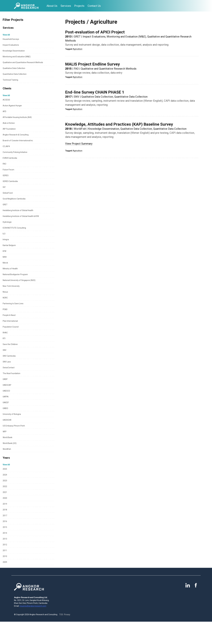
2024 (5, 475)
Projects (79, 6)
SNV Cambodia (9, 356)
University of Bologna (12, 414)
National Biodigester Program (15, 274)
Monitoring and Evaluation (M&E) (17, 57)
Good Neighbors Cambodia (14, 199)
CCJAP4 (6, 146)
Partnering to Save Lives (13, 304)
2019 (5, 504)
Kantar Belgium (9, 245)
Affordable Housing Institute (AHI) (17, 117)
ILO (4, 234)
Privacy (67, 614)
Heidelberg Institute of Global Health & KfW (21, 216)
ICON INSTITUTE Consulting (14, 228)
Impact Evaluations (11, 45)
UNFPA (6, 397)
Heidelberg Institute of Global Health (18, 210)
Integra (6, 239)
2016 (5, 521)
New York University (11, 286)
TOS (61, 614)
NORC (5, 298)
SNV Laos (7, 362)
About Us (52, 6)
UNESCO (6, 391)
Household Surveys (11, 39)
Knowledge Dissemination (14, 51)
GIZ (4, 187)
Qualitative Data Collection (14, 68)
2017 (5, 516)
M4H (5, 257)
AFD (4, 111)
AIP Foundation (9, 129)
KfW (4, 251)
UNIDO (5, 408)
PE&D (5, 309)
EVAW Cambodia (10, 158)
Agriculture (78, 49)
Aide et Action (9, 123)
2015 (5, 527)
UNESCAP (7, 385)
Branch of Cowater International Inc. (18, 141)
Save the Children (10, 344)
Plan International (10, 321)
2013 (5, 539)
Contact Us (94, 6)
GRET (5, 205)
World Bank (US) (10, 443)
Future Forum (8, 170)
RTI (4, 338)
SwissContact (9, 368)
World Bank (8, 437)
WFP (5, 432)
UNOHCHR (7, 420)
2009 (5, 562)
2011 (5, 550)
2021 (5, 492)
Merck (5, 263)
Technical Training (10, 80)
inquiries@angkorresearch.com (33, 606)
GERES (6, 175)
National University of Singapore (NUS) (19, 280)
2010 (5, 556)
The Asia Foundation (11, 373)
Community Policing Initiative (15, 152)
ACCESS (6, 100)
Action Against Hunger (12, 106)
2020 (5, 498)
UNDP (5, 379)
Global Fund (8, 193)
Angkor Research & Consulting (16, 135)
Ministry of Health (10, 269)
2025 (5, 469)
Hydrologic (7, 222)
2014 (5, 533)
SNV (5, 350)
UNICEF (6, 402)
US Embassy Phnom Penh (14, 426)
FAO (4, 164)
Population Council (11, 327)
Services (66, 6)
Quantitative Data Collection (15, 74)
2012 (5, 545)
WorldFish (7, 449)
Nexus (5, 292)
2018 (5, 510)
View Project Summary (79, 144)
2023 (5, 481)
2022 (5, 486)
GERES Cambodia (10, 181)
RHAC (5, 333)
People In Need (9, 315)
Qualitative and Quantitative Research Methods (23, 62)
